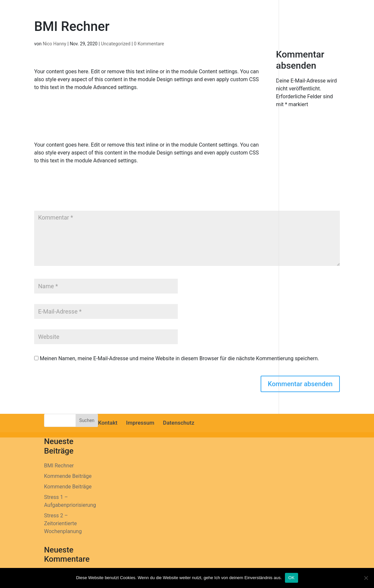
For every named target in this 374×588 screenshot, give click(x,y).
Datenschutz (179, 423)
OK (291, 578)
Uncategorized (116, 44)
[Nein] (366, 578)
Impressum (140, 423)
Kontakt (108, 423)
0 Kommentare (149, 44)
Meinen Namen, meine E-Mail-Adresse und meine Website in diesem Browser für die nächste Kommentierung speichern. (179, 358)
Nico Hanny (55, 44)
